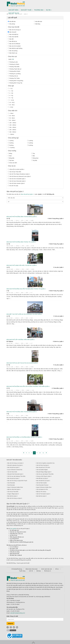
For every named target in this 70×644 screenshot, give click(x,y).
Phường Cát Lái (13, 76)
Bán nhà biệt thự (13, 34)
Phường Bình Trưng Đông (15, 81)
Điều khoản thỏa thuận (32, 569)
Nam (10, 156)
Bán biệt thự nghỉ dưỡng (15, 48)
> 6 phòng (11, 148)
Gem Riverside (11, 483)
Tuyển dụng (22, 571)
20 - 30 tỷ (11, 105)
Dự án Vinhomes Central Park (15, 470)
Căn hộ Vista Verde (12, 472)
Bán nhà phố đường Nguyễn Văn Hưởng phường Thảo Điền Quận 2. (28, 386)
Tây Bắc (34, 160)
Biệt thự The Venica (41, 492)
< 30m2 (11, 113)
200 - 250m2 (12, 127)
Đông (10, 153)
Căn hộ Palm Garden (42, 483)
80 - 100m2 (12, 120)
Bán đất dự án (12, 41)
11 (43, 453)
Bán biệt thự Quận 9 (41, 496)
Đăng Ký (11, 623)
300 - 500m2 (12, 132)
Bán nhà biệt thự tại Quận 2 (43, 481)
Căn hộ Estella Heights (42, 470)
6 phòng (30, 145)
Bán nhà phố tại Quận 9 (13, 467)
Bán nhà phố (12, 32)
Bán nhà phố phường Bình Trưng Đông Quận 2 (22, 412)
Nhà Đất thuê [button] (27, 10)
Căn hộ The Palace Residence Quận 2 (19, 174)
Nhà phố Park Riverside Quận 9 (15, 474)
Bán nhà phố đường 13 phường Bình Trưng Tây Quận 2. (24, 437)
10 (40, 453)
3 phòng (11, 143)
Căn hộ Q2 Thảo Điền (13, 492)
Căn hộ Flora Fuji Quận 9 (43, 465)
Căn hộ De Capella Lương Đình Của (45, 463)
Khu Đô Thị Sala (13, 186)
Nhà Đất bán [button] (14, 10)
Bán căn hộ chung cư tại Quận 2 (15, 463)
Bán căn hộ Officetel (14, 44)
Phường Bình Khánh (14, 71)
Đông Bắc (11, 158)
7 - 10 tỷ (11, 100)
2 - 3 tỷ (10, 93)
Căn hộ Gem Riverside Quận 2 (17, 181)
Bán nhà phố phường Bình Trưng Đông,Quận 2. (22, 217)
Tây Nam (11, 160)
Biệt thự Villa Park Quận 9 (14, 489)
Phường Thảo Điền (14, 67)
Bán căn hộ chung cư (14, 30)
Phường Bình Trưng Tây (15, 83)
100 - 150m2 (12, 123)
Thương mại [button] (39, 10)
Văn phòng (11, 24)
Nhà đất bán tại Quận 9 (42, 478)
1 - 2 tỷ (10, 91)
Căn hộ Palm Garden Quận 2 (16, 183)
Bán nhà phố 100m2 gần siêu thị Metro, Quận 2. (22, 265)
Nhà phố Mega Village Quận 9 (44, 472)
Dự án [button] (49, 10)
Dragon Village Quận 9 (13, 494)
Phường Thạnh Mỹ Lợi (15, 69)
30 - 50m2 (11, 116)
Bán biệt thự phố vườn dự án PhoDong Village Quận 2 (24, 314)
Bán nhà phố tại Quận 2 (27, 194)
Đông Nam (35, 158)
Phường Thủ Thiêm (14, 78)
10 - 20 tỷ (11, 102)
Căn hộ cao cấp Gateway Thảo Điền (16, 476)
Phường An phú (13, 62)
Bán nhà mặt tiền (13, 37)
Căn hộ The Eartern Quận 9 (43, 494)
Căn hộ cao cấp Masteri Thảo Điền (45, 474)
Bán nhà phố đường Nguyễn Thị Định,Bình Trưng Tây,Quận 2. (26, 289)
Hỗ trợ (57, 569)
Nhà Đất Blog (14, 13)
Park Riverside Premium (42, 485)
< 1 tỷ (10, 88)
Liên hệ (31, 571)
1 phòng (11, 141)
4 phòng (30, 143)
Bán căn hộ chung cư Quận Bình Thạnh (17, 481)
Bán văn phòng (13, 51)
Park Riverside (11, 485)
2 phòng (30, 141)
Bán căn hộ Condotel (14, 46)
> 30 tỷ (10, 107)
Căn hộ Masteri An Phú (42, 489)
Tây (33, 153)
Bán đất (11, 39)
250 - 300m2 (12, 130)
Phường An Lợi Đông (14, 74)
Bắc (33, 156)
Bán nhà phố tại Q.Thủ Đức (43, 467)
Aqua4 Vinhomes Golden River (44, 487)
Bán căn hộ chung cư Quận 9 (15, 498)
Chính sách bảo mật (46, 569)
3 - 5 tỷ (10, 95)
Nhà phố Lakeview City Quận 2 (15, 465)
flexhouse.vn (48, 571)
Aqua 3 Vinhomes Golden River (15, 487)
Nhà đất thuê (38, 21)
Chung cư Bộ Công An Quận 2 (44, 476)
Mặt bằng (37, 24)
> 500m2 (11, 134)
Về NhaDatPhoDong (17, 569)
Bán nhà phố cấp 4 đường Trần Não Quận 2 (21, 340)
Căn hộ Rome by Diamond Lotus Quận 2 (19, 176)
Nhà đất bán (12, 21)
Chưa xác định (12, 163)
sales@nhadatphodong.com (18, 613)
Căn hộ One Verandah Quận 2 (17, 179)
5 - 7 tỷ (10, 98)
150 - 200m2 (12, 125)
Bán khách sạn (13, 53)
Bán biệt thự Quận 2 (12, 496)
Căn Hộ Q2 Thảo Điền (14, 172)
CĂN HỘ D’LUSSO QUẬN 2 (16, 169)
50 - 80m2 (11, 118)
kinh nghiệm (13, 529)
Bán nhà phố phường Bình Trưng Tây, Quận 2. (21, 242)
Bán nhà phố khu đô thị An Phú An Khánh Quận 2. (22, 363)
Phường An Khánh (13, 64)
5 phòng (11, 145)
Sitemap (39, 571)
